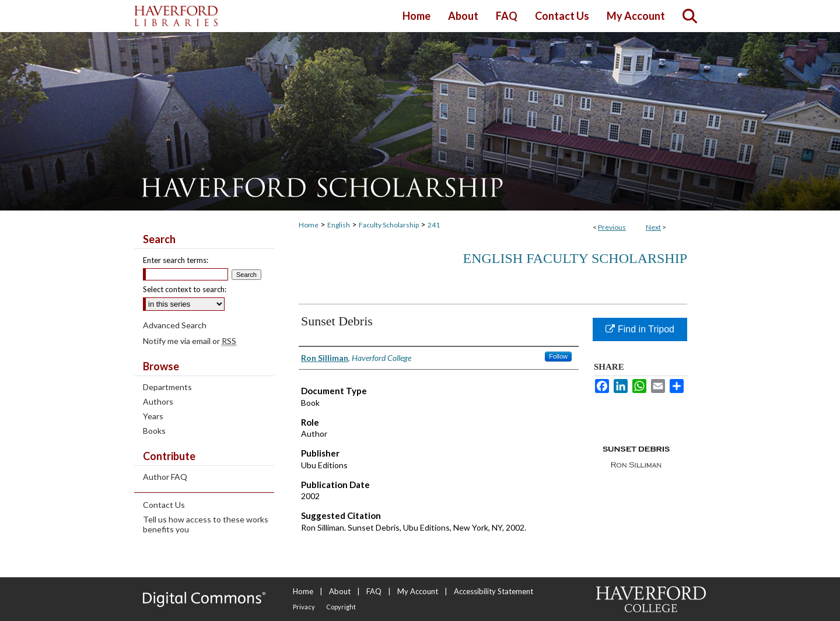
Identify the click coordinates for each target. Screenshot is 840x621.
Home (309, 225)
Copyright (341, 607)
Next (653, 227)
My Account (418, 591)
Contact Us (164, 505)
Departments (167, 387)
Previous (612, 227)
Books (154, 431)
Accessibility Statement (494, 591)
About (340, 591)
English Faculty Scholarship (575, 258)
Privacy (304, 607)
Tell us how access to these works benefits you (206, 524)
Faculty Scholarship (389, 225)
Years (153, 416)
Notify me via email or (190, 341)
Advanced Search (175, 325)
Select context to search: (185, 289)
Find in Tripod (640, 329)
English (339, 225)
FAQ (374, 591)
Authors (158, 401)
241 (434, 225)
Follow (558, 356)
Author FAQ (165, 477)
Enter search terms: (176, 260)
